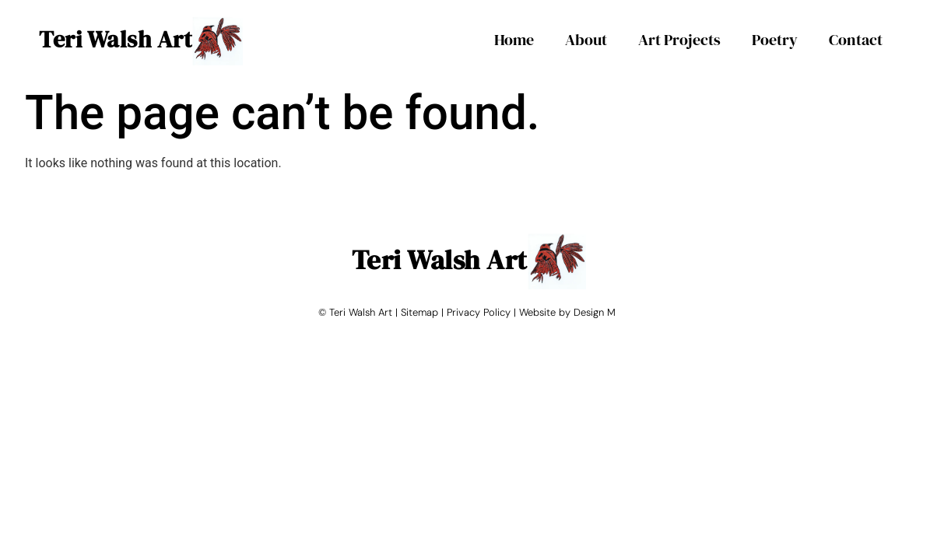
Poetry (775, 40)
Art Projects (679, 40)
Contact (856, 40)
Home (514, 40)
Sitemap (419, 312)
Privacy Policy (479, 312)
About (586, 40)
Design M (595, 312)
